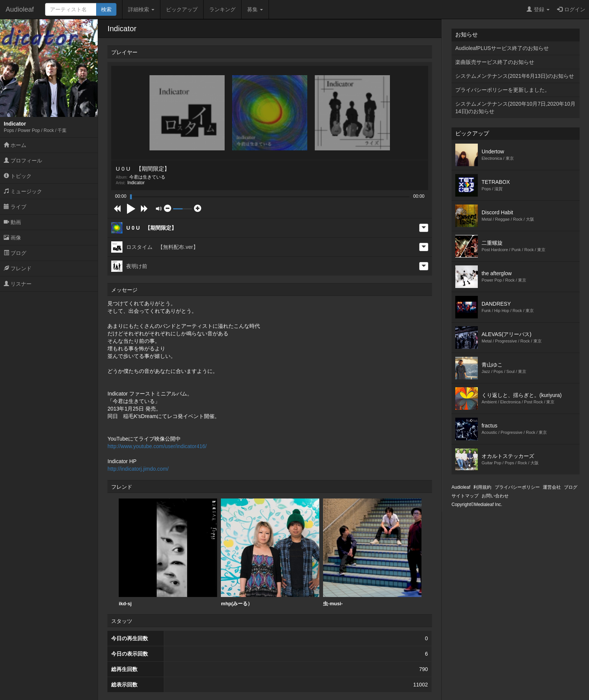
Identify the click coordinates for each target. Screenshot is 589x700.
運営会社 (552, 487)
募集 (255, 9)
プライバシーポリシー (517, 487)
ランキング (222, 9)
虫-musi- (372, 552)
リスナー (18, 284)
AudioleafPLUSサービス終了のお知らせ (502, 48)
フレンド (18, 268)
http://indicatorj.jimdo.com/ (138, 469)
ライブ (15, 207)
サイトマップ (465, 496)
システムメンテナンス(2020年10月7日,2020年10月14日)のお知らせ (515, 108)
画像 (12, 238)
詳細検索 (141, 9)
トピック (18, 176)
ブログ (15, 253)
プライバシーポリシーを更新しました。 (503, 90)
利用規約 (482, 487)
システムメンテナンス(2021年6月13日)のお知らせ (515, 76)
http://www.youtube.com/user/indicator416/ (157, 446)
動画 (12, 222)
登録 (538, 9)
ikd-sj (168, 552)
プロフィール (23, 161)
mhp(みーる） (270, 552)
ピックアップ (182, 9)
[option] (168, 553)
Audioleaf (20, 9)
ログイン (571, 9)
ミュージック (23, 191)
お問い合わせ (495, 496)
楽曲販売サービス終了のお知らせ (495, 62)
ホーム (15, 145)
